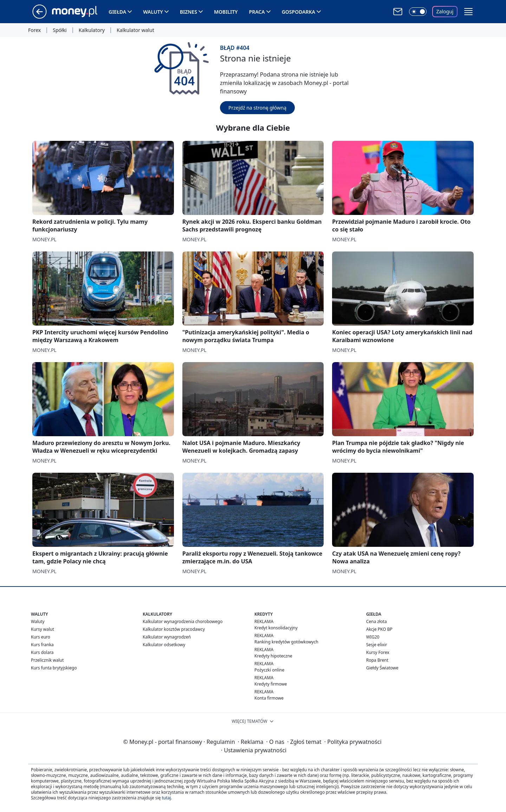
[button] (468, 12)
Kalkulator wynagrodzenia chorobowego (183, 621)
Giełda (117, 12)
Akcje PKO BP (379, 629)
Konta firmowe (269, 698)
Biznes (189, 12)
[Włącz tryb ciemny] (418, 12)
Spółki (60, 30)
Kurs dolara (42, 652)
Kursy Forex (378, 652)
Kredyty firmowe (271, 684)
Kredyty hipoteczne (273, 656)
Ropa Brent (377, 660)
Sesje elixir (377, 645)
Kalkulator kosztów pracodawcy (174, 629)
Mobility (226, 12)
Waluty (153, 12)
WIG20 (373, 637)
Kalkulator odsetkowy (164, 645)
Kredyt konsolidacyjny (276, 628)
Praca (257, 12)
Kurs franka (42, 645)
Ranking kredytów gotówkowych (286, 642)
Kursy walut (43, 629)
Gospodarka (299, 12)
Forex (34, 30)
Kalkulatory (92, 30)
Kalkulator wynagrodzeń (167, 637)
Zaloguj (445, 11)
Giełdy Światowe (382, 668)
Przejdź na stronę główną (257, 108)
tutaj (166, 798)
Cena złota (377, 621)
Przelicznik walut (47, 660)
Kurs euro (41, 637)
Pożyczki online (269, 670)
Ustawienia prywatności (254, 750)
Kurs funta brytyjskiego (54, 668)
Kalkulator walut (135, 30)
